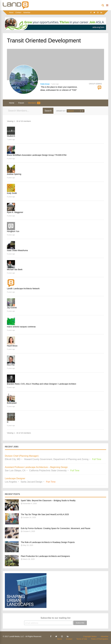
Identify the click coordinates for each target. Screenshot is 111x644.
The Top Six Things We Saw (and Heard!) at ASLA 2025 (45, 514)
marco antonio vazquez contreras (21, 327)
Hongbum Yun (13, 231)
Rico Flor (11, 365)
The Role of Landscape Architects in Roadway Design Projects (48, 542)
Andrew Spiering (14, 174)
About (11, 13)
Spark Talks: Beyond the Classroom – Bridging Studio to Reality (48, 501)
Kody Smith (12, 193)
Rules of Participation (100, 639)
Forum (21, 103)
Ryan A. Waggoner (15, 212)
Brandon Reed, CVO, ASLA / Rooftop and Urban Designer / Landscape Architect (41, 384)
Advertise (27, 13)
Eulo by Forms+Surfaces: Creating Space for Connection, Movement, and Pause (56, 528)
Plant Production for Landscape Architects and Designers (45, 556)
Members (34, 103)
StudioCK (11, 136)
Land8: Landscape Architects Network (23, 289)
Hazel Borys (12, 346)
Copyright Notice (90, 636)
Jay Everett (12, 308)
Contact (18, 13)
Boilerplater (12, 403)
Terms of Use (82, 639)
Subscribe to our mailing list (55, 618)
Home (12, 103)
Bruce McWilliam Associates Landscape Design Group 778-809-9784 (37, 155)
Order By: (61, 111)
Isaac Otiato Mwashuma (17, 250)
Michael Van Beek (15, 269)
